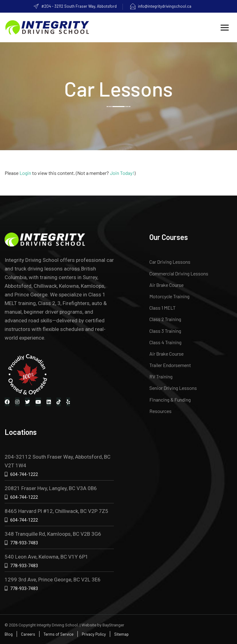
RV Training (161, 376)
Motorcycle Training (169, 296)
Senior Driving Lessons (173, 388)
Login (25, 173)
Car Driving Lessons (170, 262)
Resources (160, 411)
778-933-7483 (24, 543)
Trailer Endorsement (170, 365)
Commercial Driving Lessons (179, 273)
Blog (9, 634)
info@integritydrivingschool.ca (160, 6)
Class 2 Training (165, 319)
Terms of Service (58, 634)
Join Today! (122, 173)
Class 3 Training (165, 331)
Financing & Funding (170, 400)
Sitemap (121, 634)
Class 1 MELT (162, 308)
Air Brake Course (166, 285)
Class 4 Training (165, 342)
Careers (28, 634)
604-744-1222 (24, 474)
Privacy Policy (94, 634)
